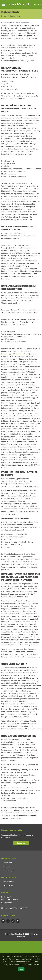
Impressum (8, 886)
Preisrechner (9, 871)
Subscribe (21, 843)
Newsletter (8, 863)
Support (7, 867)
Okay (21, 969)
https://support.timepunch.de (13, 354)
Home (4, 16)
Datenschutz (9, 882)
